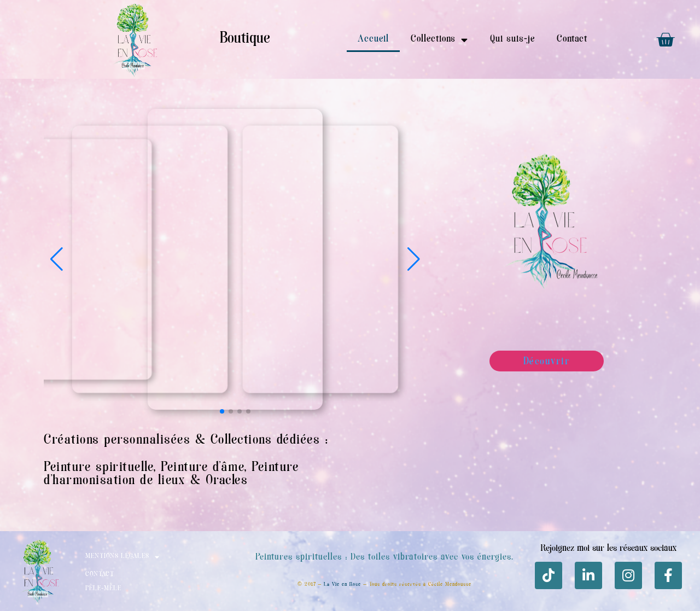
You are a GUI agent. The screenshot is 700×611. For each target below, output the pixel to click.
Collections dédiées (266, 441)
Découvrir (547, 362)
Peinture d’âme (203, 468)
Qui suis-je (512, 39)
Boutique (245, 39)
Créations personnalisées (117, 441)
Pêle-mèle (103, 589)
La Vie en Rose (342, 584)
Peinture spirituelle (99, 468)
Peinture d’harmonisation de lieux (171, 475)
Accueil (373, 39)
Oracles (227, 481)
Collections (439, 40)
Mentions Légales (122, 557)
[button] (414, 259)
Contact (572, 39)
